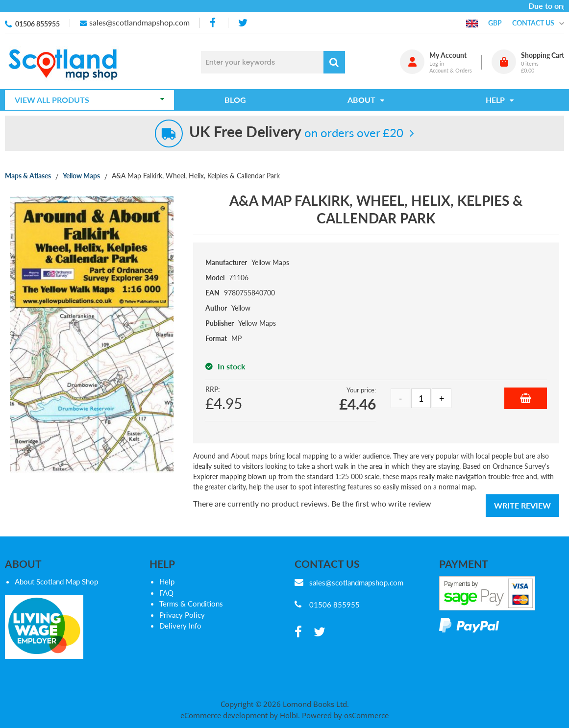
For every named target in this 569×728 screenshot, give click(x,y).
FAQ (166, 593)
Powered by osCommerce (345, 715)
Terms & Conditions (191, 604)
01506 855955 (37, 24)
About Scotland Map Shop (56, 582)
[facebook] (214, 23)
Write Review (522, 505)
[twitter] (243, 23)
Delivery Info (180, 626)
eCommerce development (224, 715)
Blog (235, 100)
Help (167, 582)
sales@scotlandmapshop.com (139, 22)
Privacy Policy (182, 615)
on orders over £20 (296, 133)
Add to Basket (526, 398)
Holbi (289, 715)
